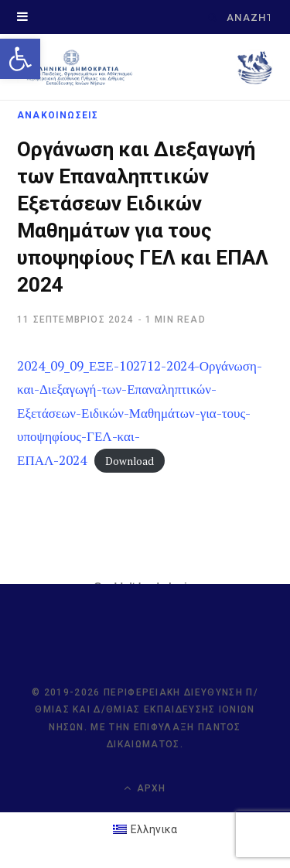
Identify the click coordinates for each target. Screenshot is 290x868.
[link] (20, 59)
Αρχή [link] (145, 788)
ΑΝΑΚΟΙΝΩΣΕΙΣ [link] (58, 115)
